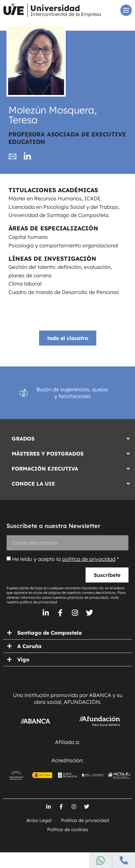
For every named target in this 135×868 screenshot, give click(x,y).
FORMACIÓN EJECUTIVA (45, 469)
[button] (67, 437)
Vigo (23, 659)
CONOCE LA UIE (33, 484)
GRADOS (23, 439)
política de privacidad (89, 559)
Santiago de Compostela (50, 633)
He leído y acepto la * (65, 559)
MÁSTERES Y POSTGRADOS (48, 454)
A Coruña (29, 646)
